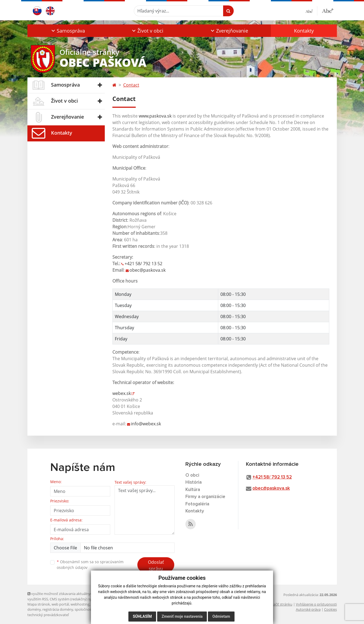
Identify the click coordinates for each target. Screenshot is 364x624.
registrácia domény (58, 609)
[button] (68, 31)
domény (34, 609)
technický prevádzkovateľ (48, 615)
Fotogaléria (197, 504)
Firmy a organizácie (205, 497)
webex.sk (122, 393)
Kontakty (304, 31)
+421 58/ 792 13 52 (143, 264)
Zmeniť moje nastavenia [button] (182, 616)
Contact (131, 85)
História (194, 482)
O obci (192, 475)
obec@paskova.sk (148, 270)
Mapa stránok (39, 604)
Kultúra (193, 490)
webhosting (80, 604)
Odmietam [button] (221, 616)
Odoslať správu (156, 565)
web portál (60, 604)
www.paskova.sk (155, 116)
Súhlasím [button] (142, 616)
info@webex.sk (146, 424)
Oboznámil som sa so (90, 565)
